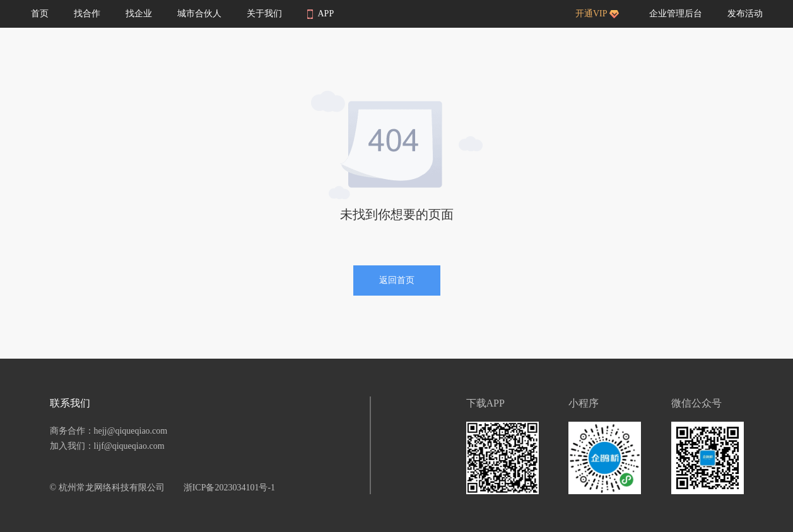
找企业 (139, 14)
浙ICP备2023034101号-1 (229, 488)
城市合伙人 (199, 14)
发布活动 (745, 14)
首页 (40, 14)
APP (321, 14)
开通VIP (597, 14)
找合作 (87, 14)
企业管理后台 (676, 14)
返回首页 (397, 280)
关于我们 (264, 14)
